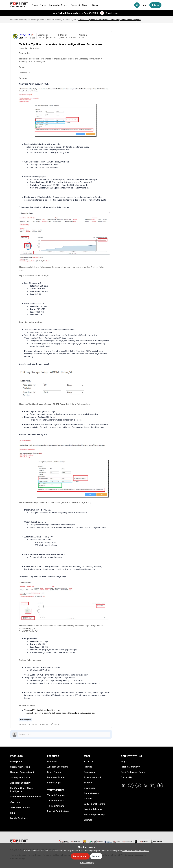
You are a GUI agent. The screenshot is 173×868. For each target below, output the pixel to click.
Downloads (90, 788)
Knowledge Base (37, 20)
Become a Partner (56, 777)
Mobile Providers (19, 818)
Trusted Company (56, 795)
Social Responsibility (94, 815)
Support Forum (39, 5)
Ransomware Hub (93, 777)
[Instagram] (153, 786)
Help (144, 5)
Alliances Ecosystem (57, 767)
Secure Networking (20, 767)
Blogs (95, 5)
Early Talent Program (94, 804)
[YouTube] (138, 786)
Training (88, 767)
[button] (155, 5)
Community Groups (80, 5)
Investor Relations (93, 809)
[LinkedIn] (145, 786)
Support (88, 783)
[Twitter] (131, 786)
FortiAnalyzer (70, 20)
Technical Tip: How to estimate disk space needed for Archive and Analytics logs (60, 713)
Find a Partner (54, 772)
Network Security (54, 20)
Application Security (20, 783)
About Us (89, 761)
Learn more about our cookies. (136, 851)
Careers (88, 799)
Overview (15, 802)
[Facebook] (124, 786)
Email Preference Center (133, 772)
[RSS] (160, 786)
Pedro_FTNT (25, 35)
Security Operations (20, 777)
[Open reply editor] (61, 734)
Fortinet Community (19, 20)
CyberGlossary (92, 793)
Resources (89, 772)
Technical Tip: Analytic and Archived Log (42, 710)
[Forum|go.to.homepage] (19, 5)
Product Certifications (58, 811)
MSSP (13, 813)
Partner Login (54, 783)
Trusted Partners (55, 806)
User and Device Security (23, 772)
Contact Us (126, 777)
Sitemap (88, 820)
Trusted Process (55, 801)
